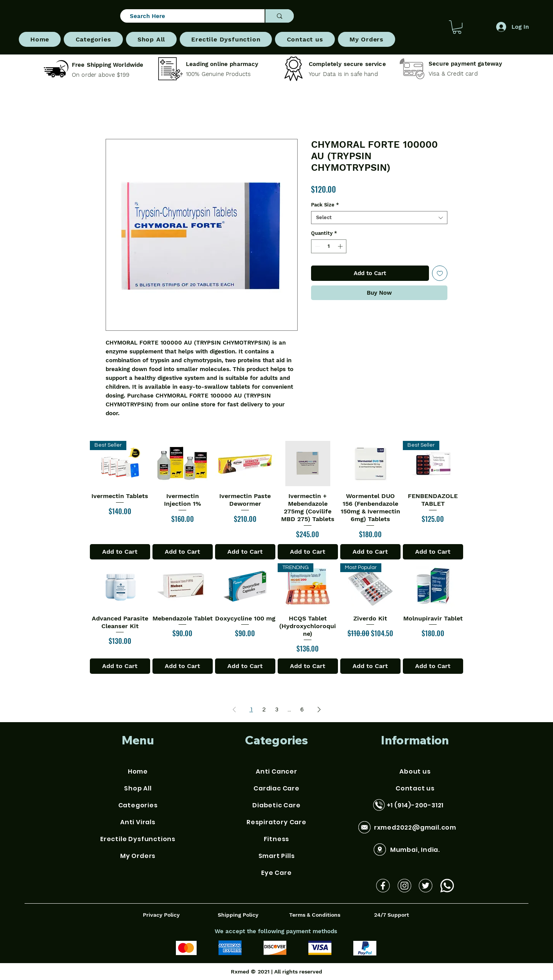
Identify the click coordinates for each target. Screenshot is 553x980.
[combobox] (379, 218)
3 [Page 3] (277, 709)
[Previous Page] (234, 709)
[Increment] (341, 246)
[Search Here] (189, 16)
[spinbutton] (329, 246)
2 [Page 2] (264, 709)
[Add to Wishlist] (440, 273)
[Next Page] (319, 709)
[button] (93, 39)
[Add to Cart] (120, 552)
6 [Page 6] (302, 709)
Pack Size (325, 205)
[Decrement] (317, 246)
